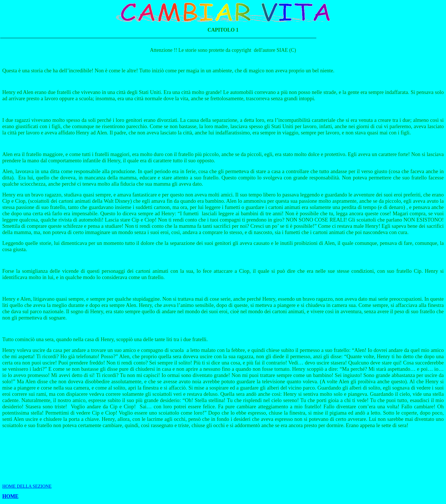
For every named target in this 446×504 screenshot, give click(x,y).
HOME (10, 496)
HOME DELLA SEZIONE (27, 486)
